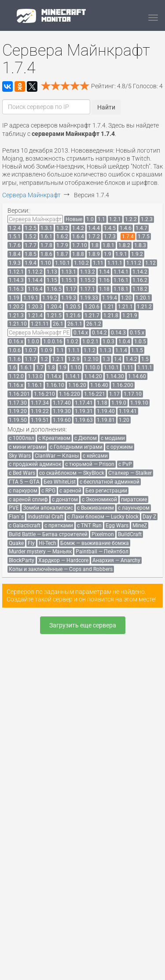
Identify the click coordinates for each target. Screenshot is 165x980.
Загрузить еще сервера (83, 625)
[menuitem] (35, 219)
